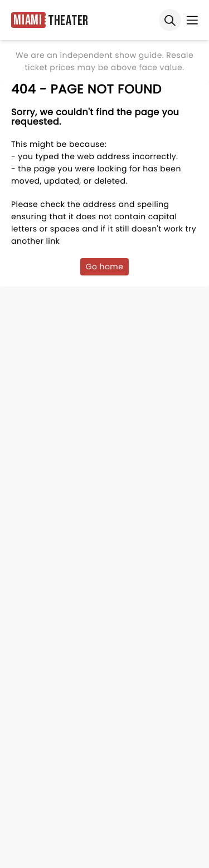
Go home (105, 267)
